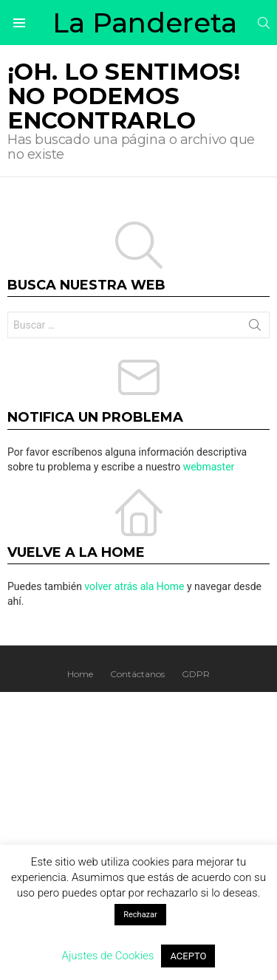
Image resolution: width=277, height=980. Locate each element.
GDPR (196, 674)
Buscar (255, 328)
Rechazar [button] (140, 915)
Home (80, 674)
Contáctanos (137, 674)
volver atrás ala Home (134, 586)
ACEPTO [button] (188, 956)
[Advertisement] (138, 838)
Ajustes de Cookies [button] (108, 956)
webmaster (209, 467)
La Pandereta (145, 23)
